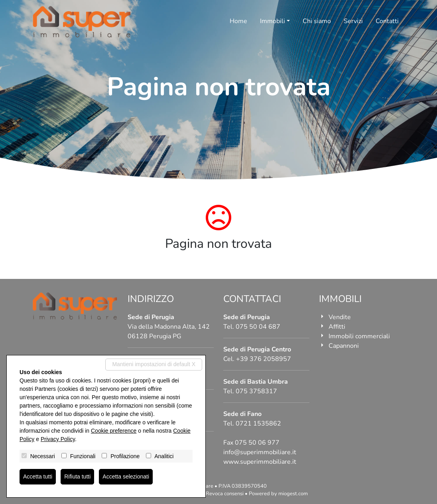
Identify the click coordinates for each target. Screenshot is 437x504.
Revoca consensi (225, 494)
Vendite (340, 317)
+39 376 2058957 (264, 359)
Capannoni (344, 346)
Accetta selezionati (126, 477)
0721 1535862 (258, 424)
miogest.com (293, 494)
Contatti (387, 21)
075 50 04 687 (258, 327)
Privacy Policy (58, 439)
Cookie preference (114, 431)
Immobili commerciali (359, 336)
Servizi (353, 21)
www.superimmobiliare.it (260, 462)
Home (238, 21)
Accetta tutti (38, 477)
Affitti (337, 327)
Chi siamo (317, 21)
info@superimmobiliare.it (260, 452)
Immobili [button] (273, 21)
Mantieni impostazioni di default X (154, 364)
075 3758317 (256, 391)
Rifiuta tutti (77, 477)
